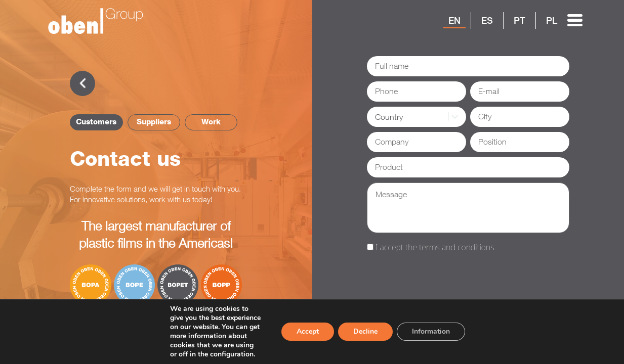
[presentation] (444, 278)
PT (519, 20)
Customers (96, 122)
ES (487, 20)
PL (552, 20)
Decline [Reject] (365, 331)
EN (454, 20)
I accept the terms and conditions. (436, 247)
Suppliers (154, 122)
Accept (308, 331)
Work (211, 122)
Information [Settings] (431, 331)
